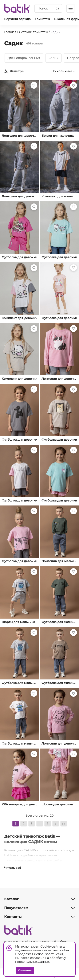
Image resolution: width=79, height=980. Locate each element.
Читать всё (13, 868)
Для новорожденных (24, 58)
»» (64, 824)
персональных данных (32, 962)
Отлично (25, 970)
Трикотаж (42, 19)
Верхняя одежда (17, 19)
